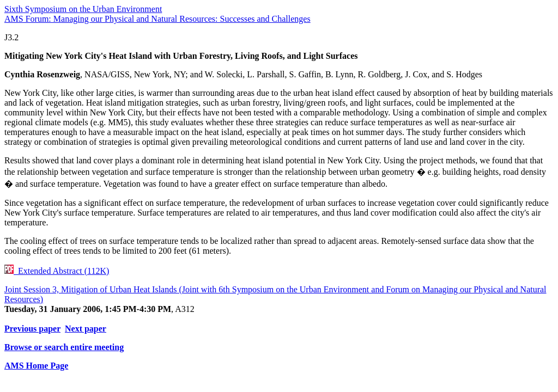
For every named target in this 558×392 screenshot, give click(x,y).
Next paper (86, 329)
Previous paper (32, 329)
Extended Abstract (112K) (57, 271)
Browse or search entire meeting (64, 347)
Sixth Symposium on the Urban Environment (83, 9)
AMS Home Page (36, 366)
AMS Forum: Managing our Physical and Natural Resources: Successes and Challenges (157, 19)
